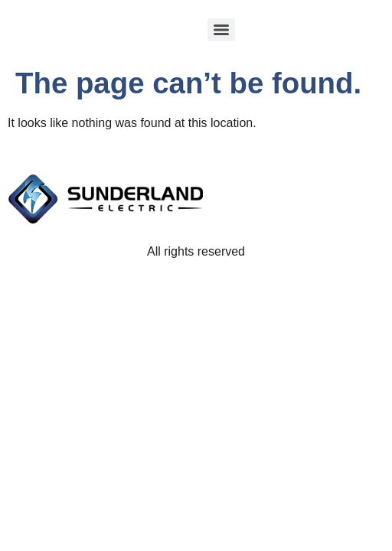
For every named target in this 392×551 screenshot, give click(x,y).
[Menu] (221, 30)
